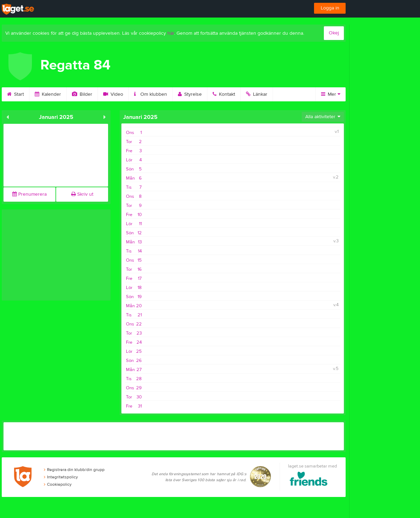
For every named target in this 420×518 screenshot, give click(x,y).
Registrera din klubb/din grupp (74, 470)
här (171, 33)
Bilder (82, 94)
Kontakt (224, 94)
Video (113, 94)
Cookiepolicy (58, 484)
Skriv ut (82, 194)
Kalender (48, 94)
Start (15, 94)
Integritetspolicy (61, 477)
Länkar (257, 94)
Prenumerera (29, 194)
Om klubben (151, 94)
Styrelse (190, 94)
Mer (331, 94)
